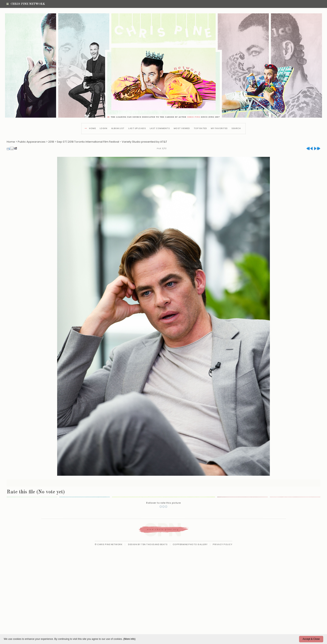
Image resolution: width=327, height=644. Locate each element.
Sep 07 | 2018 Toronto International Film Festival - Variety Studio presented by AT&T (112, 142)
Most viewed (182, 129)
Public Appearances (32, 142)
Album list (118, 129)
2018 (51, 142)
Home (92, 129)
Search (236, 129)
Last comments (160, 129)
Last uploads (137, 129)
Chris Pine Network (26, 4)
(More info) (129, 639)
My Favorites (219, 129)
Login (104, 129)
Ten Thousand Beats (154, 544)
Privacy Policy (223, 544)
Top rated (200, 129)
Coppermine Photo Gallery (190, 544)
